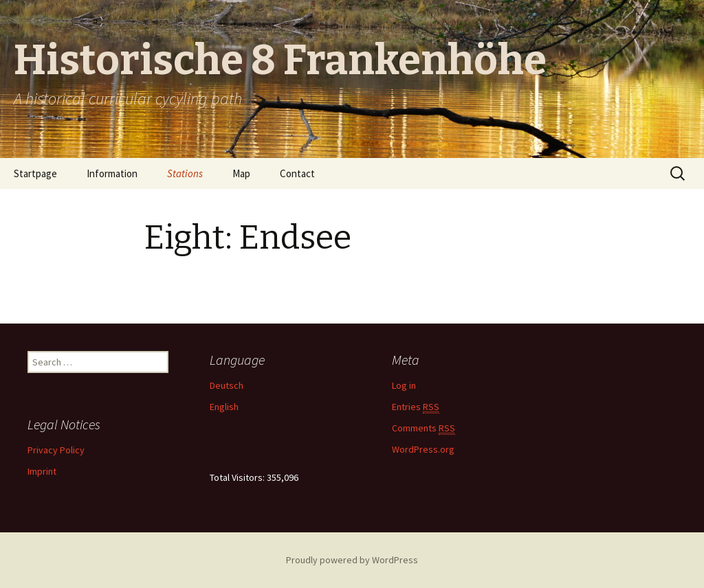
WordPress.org (423, 449)
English (224, 407)
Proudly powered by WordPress (352, 560)
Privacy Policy (56, 450)
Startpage (35, 173)
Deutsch (227, 385)
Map (241, 173)
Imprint (42, 471)
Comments (423, 428)
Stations (185, 173)
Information (112, 173)
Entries (416, 407)
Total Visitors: (238, 477)
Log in (404, 385)
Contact (297, 173)
